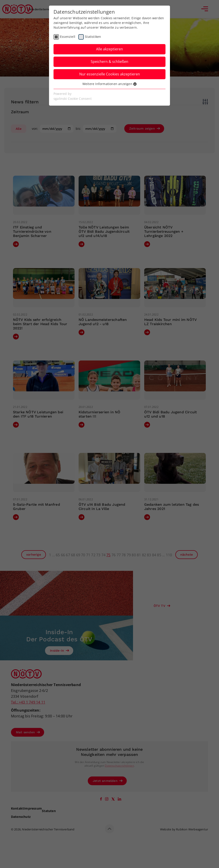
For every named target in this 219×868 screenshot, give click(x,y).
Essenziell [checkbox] (68, 37)
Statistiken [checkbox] (93, 37)
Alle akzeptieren (109, 49)
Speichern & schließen (109, 62)
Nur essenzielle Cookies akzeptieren (110, 74)
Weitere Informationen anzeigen (109, 84)
